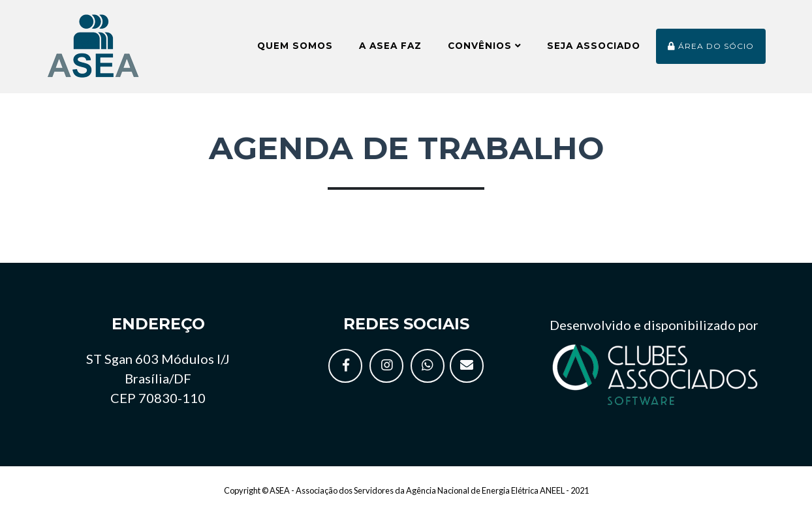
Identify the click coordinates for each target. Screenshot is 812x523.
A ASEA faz (390, 51)
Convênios (484, 51)
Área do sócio (711, 51)
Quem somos (295, 51)
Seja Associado (594, 51)
